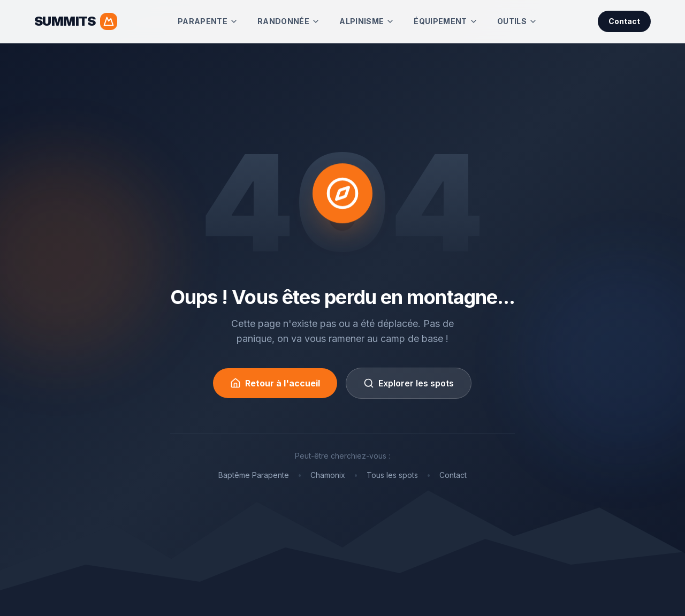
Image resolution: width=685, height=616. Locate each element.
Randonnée (289, 21)
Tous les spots (392, 475)
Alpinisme (367, 21)
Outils (517, 21)
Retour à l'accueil (275, 383)
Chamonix (328, 475)
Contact (624, 21)
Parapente (208, 21)
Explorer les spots (409, 383)
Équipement (446, 21)
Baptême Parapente (254, 475)
